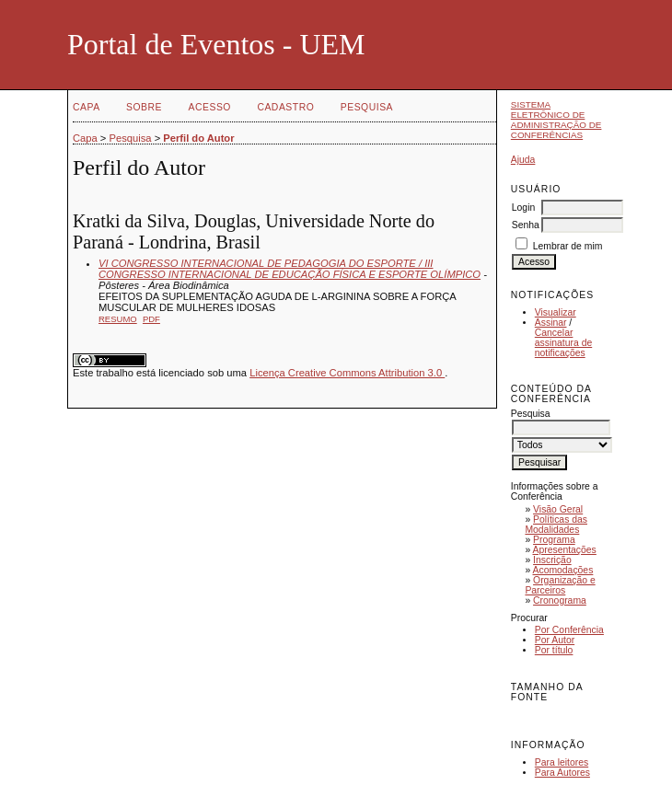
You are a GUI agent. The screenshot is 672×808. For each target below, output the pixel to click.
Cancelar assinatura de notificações (563, 343)
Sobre (144, 107)
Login (523, 208)
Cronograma (560, 600)
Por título (554, 650)
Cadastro (285, 107)
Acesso (210, 107)
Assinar (551, 323)
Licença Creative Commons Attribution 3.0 (347, 373)
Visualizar (556, 312)
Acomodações (563, 570)
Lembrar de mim (568, 246)
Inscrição (552, 560)
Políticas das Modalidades (556, 525)
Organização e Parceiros (560, 585)
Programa (554, 540)
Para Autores (562, 773)
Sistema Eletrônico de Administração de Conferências (556, 120)
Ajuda (523, 160)
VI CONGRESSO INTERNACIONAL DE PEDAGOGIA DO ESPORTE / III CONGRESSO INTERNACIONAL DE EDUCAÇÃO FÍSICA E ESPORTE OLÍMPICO (290, 269)
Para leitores (562, 762)
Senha (526, 225)
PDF (151, 319)
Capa (87, 107)
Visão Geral (558, 509)
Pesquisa (367, 107)
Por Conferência (569, 630)
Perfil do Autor (198, 138)
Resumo (118, 319)
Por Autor (555, 640)
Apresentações (565, 550)
